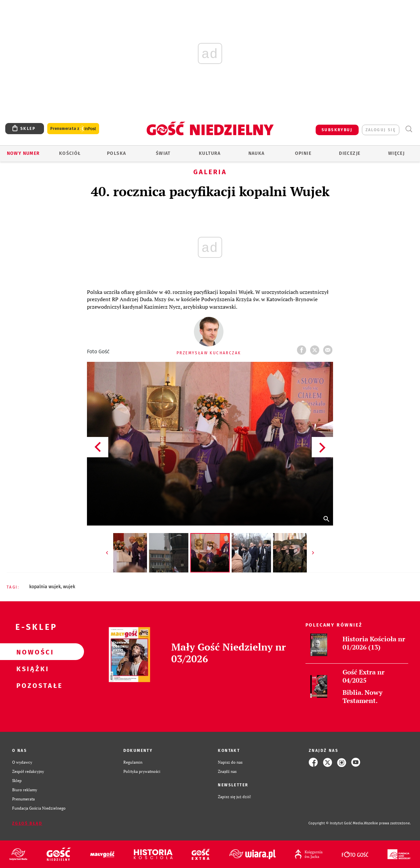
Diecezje (350, 153)
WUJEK (69, 587)
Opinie (303, 153)
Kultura (210, 153)
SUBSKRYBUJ (337, 130)
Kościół (70, 153)
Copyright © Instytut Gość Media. (336, 823)
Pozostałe (31, 685)
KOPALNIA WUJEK (45, 587)
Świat (163, 153)
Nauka (257, 153)
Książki (31, 669)
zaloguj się (381, 130)
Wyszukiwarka (409, 129)
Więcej (396, 153)
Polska (116, 153)
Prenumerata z (73, 129)
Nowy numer (23, 153)
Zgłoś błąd (27, 823)
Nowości (31, 652)
